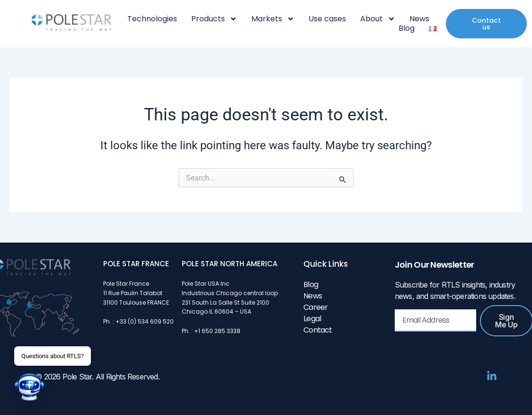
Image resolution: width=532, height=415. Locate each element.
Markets (273, 19)
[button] (29, 387)
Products (214, 19)
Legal (312, 319)
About (378, 19)
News (419, 19)
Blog (407, 28)
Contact (318, 330)
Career (315, 307)
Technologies (152, 19)
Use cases (327, 19)
